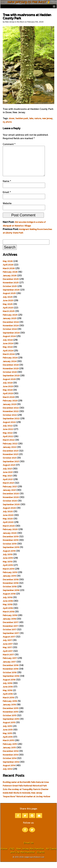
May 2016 (7, 696)
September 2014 (11, 768)
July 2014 (7, 775)
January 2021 (9, 496)
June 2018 (8, 607)
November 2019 (10, 546)
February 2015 (10, 750)
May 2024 (8, 353)
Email (7, 198)
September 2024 (11, 339)
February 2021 (10, 493)
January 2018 (9, 625)
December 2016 (11, 671)
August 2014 (9, 772)
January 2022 (9, 453)
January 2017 (9, 668)
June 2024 (8, 350)
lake (31, 118)
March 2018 (8, 618)
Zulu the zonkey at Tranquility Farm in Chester (26, 795)
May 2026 (8, 267)
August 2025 (9, 299)
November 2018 (10, 589)
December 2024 (11, 328)
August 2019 (9, 557)
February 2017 (10, 664)
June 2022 (8, 435)
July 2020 (8, 518)
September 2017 (11, 639)
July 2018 (7, 603)
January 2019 (9, 582)
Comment (9, 144)
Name (7, 187)
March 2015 (8, 746)
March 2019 (8, 575)
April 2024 (8, 357)
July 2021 (7, 475)
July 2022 (8, 432)
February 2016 (10, 707)
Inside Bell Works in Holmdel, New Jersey (22, 799)
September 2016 (11, 682)
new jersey (47, 118)
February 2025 (10, 321)
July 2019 (7, 561)
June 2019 (8, 564)
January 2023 (9, 410)
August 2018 (9, 600)
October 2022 (10, 421)
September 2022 (11, 425)
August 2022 (9, 428)
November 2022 (11, 417)
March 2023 (9, 403)
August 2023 (9, 385)
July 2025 (8, 303)
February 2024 (10, 364)
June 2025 (8, 307)
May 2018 (7, 611)
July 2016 (7, 689)
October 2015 (9, 722)
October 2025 (10, 292)
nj (4, 122)
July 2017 (7, 646)
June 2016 (8, 693)
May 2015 (7, 739)
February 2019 (10, 578)
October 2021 (9, 464)
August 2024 (9, 342)
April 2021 (8, 485)
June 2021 (8, 478)
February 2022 (10, 450)
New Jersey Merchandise (30, 855)
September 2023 (11, 382)
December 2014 (10, 757)
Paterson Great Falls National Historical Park (25, 792)
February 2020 (10, 535)
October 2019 (10, 550)
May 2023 (8, 396)
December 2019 (11, 543)
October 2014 (9, 764)
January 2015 (9, 754)
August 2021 (9, 471)
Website (7, 209)
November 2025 (11, 289)
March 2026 (9, 274)
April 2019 (8, 571)
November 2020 (11, 503)
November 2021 (10, 460)
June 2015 (8, 736)
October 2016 (10, 679)
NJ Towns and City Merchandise (33, 856)
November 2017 (10, 632)
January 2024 (9, 367)
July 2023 (8, 389)
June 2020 (8, 521)
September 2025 (11, 296)
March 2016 (8, 704)
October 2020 (10, 507)
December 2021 (10, 457)
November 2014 (10, 761)
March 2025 (9, 317)
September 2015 (11, 725)
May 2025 (8, 310)
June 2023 (8, 392)
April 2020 (8, 528)
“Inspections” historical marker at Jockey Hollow (26, 803)
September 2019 (11, 553)
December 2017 (10, 628)
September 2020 (11, 511)
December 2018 (11, 586)
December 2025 (11, 285)
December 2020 (11, 500)
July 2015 (7, 732)
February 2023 (10, 407)
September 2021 (11, 468)
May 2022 (8, 439)
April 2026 (8, 271)
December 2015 (10, 714)
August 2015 (9, 729)
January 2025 (9, 324)
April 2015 (8, 743)
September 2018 (11, 596)
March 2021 (8, 489)
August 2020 (9, 514)
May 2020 (8, 525)
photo (9, 122)
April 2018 (8, 614)
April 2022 (8, 442)
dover (12, 118)
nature (38, 118)
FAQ (12, 855)
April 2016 (8, 700)
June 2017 (8, 650)
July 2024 (8, 346)
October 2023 (10, 378)
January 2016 (9, 711)
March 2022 (9, 446)
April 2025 (8, 314)
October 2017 (9, 636)
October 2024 (10, 335)
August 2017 (9, 643)
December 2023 (11, 371)
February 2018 (10, 621)
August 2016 (9, 686)
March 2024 (9, 360)
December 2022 (11, 414)
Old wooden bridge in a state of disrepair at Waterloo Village (24, 230)
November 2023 (11, 375)
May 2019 (7, 568)
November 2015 (10, 718)
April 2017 (8, 657)
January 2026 (10, 282)
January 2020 (10, 539)
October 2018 (10, 593)
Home (4, 855)
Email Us (29, 849)
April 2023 (8, 400)
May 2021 (7, 482)
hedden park (22, 118)
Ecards (41, 858)
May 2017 (7, 653)
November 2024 (11, 332)
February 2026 (10, 278)
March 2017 (8, 661)
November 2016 (10, 675)
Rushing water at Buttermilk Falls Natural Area (26, 788)
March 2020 (9, 532)
